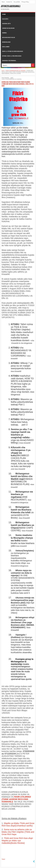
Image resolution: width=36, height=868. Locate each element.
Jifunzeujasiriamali (11, 6)
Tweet (3, 859)
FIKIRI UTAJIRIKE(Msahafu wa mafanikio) (12, 79)
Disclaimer (6, 47)
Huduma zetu (6, 24)
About (3, 2)
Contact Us (9, 2)
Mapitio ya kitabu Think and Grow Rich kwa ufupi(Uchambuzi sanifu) (18, 824)
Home (4, 14)
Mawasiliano (6, 42)
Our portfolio (17, 2)
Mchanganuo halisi (9, 37)
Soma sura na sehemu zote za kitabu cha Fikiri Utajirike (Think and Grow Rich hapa (18, 832)
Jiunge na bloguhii (8, 28)
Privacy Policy (25, 2)
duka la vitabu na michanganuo (13, 51)
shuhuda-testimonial (9, 61)
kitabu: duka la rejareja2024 (12, 56)
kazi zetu (5, 19)
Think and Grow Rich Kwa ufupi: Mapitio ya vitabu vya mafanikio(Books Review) (17, 841)
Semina (4, 33)
